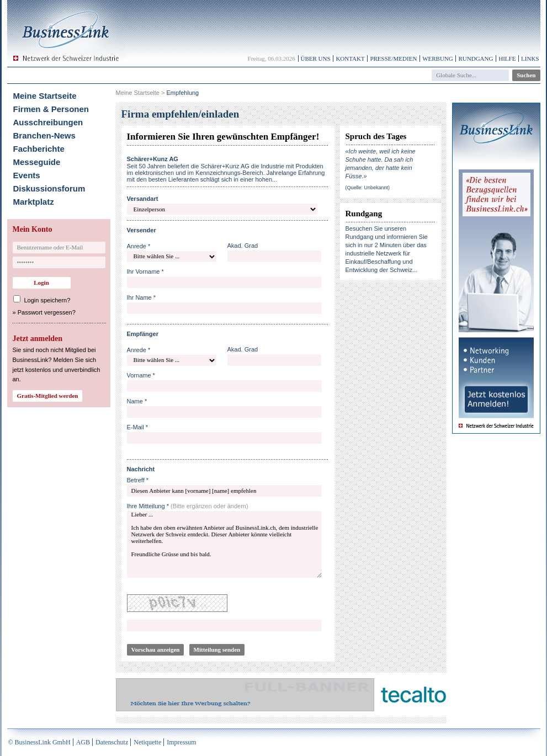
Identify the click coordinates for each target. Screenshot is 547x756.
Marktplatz (34, 202)
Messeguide (37, 162)
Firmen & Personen (51, 109)
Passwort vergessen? (47, 312)
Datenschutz (112, 742)
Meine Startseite (45, 96)
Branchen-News (44, 135)
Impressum (181, 742)
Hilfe (507, 58)
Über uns (316, 58)
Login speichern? (47, 300)
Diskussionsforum (49, 188)
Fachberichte (39, 149)
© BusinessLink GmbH (39, 742)
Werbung (438, 58)
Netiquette (147, 742)
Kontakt (350, 58)
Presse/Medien (393, 58)
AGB (83, 742)
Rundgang (476, 58)
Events (27, 175)
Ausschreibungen (48, 122)
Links (530, 58)
